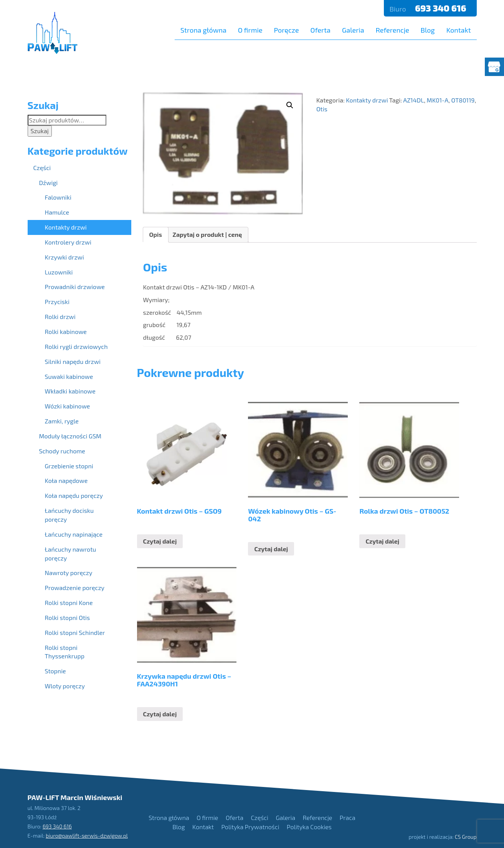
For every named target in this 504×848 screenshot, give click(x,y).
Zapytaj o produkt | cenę (207, 234)
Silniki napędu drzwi (73, 361)
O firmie (250, 30)
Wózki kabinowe (68, 406)
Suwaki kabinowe (69, 376)
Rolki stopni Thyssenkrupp (65, 652)
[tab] (156, 235)
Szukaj (40, 131)
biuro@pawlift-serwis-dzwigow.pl (87, 836)
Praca (348, 817)
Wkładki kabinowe (70, 391)
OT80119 (463, 100)
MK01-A (438, 100)
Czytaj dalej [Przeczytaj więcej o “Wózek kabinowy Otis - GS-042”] (271, 549)
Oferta (321, 30)
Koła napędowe (66, 480)
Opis (156, 234)
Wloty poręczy (65, 686)
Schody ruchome (62, 451)
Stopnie (55, 671)
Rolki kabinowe (66, 331)
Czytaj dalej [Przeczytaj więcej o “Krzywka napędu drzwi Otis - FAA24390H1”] (160, 714)
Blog (428, 30)
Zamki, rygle (62, 421)
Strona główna (203, 30)
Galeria (353, 30)
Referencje (392, 30)
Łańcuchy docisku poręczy (69, 515)
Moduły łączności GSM (70, 436)
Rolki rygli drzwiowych (76, 346)
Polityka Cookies (309, 827)
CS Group (466, 837)
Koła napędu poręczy (74, 495)
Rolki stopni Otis (68, 617)
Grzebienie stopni (69, 466)
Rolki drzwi (60, 317)
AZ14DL (413, 100)
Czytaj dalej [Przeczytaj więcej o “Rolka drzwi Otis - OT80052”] (382, 541)
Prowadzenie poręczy (75, 588)
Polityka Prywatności (250, 827)
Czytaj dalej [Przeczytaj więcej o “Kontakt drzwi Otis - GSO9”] (160, 541)
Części (42, 168)
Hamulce (57, 212)
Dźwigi (49, 183)
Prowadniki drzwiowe (75, 287)
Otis (322, 109)
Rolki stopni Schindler (75, 632)
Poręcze (287, 30)
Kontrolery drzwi (68, 242)
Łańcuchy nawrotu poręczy (71, 554)
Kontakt (459, 30)
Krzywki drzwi (64, 257)
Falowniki (58, 197)
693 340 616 (441, 8)
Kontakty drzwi (367, 100)
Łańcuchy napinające (74, 534)
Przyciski (57, 302)
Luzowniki (59, 272)
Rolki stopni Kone (69, 603)
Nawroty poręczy (69, 573)
